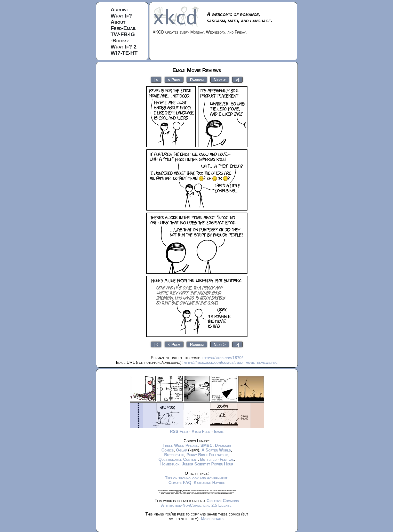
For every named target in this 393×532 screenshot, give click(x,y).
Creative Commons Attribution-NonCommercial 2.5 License (200, 503)
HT (134, 53)
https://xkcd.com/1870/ (223, 358)
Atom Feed (201, 432)
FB (124, 34)
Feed (116, 28)
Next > (220, 80)
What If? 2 (124, 47)
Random (197, 80)
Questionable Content (178, 459)
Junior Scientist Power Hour (208, 464)
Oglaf (181, 450)
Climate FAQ (180, 483)
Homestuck (170, 464)
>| (237, 80)
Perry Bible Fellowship (207, 455)
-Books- (120, 40)
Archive (120, 9)
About (118, 22)
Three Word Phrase (180, 445)
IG (132, 34)
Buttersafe (174, 455)
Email (130, 28)
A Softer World (216, 450)
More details (212, 519)
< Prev (174, 80)
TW (115, 34)
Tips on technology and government (196, 478)
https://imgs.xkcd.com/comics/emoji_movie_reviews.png (231, 362)
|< (156, 80)
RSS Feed (179, 432)
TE (126, 53)
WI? (116, 53)
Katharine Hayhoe (210, 483)
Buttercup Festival (217, 459)
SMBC (207, 445)
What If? (121, 16)
